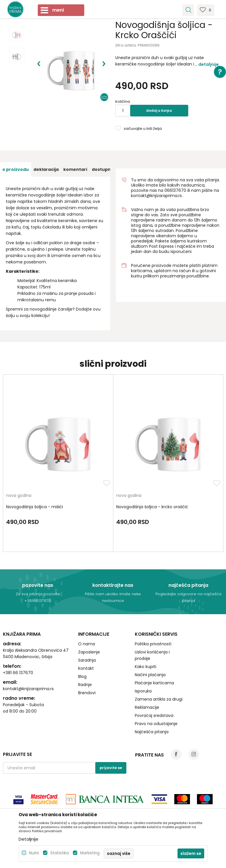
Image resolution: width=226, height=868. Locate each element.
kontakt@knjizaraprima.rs (156, 196)
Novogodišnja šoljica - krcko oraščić (152, 507)
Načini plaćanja (150, 675)
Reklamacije (147, 707)
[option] (17, 34)
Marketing (90, 853)
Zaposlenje (89, 652)
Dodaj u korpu (159, 110)
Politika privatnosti (153, 644)
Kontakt (86, 668)
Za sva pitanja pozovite (38, 594)
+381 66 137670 (18, 673)
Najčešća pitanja (152, 732)
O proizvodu (16, 169)
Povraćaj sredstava (154, 715)
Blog (82, 676)
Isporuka (143, 691)
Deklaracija (46, 169)
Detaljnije (209, 64)
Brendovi (87, 693)
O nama (87, 644)
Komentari (75, 169)
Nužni (34, 853)
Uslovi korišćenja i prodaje (152, 655)
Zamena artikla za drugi (159, 699)
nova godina (19, 496)
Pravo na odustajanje (156, 724)
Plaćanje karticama (154, 683)
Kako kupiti (146, 667)
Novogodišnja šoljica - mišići (35, 507)
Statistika (60, 853)
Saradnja (87, 660)
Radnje (85, 685)
